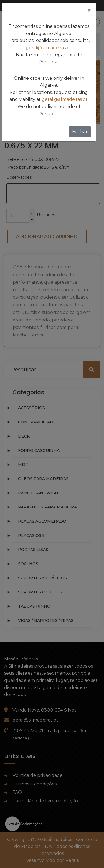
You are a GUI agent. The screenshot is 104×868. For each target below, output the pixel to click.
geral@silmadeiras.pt (49, 48)
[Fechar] (89, 10)
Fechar (80, 132)
